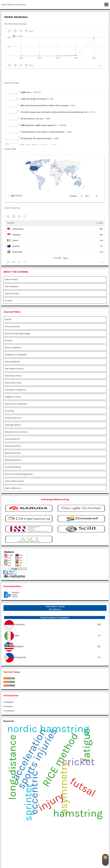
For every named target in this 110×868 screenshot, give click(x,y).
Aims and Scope (12, 327)
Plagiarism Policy (13, 397)
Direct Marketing (13, 467)
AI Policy (9, 341)
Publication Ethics (13, 376)
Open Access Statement (16, 404)
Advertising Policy (13, 460)
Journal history (12, 294)
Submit (8, 319)
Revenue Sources (13, 453)
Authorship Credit (13, 383)
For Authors (8, 706)
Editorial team (11, 279)
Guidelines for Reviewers (16, 355)
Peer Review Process (14, 369)
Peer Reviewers (12, 286)
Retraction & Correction (16, 432)
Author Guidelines (13, 348)
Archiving (9, 411)
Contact (9, 301)
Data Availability (12, 362)
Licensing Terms (12, 439)
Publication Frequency (15, 390)
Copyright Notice (13, 425)
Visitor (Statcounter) (14, 481)
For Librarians (9, 711)
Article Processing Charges (18, 334)
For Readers (8, 702)
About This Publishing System (19, 474)
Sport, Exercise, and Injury (14, 5)
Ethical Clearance (13, 418)
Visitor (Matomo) (13, 488)
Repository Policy (13, 446)
